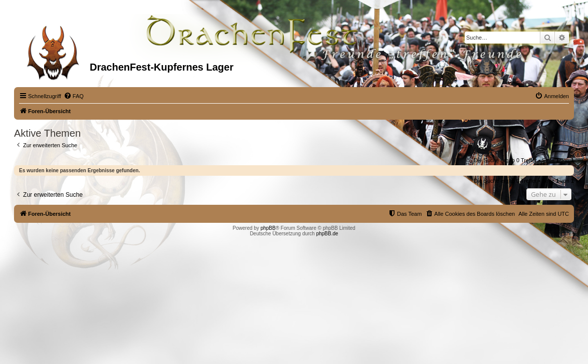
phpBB (268, 228)
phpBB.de (327, 234)
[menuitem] (74, 96)
